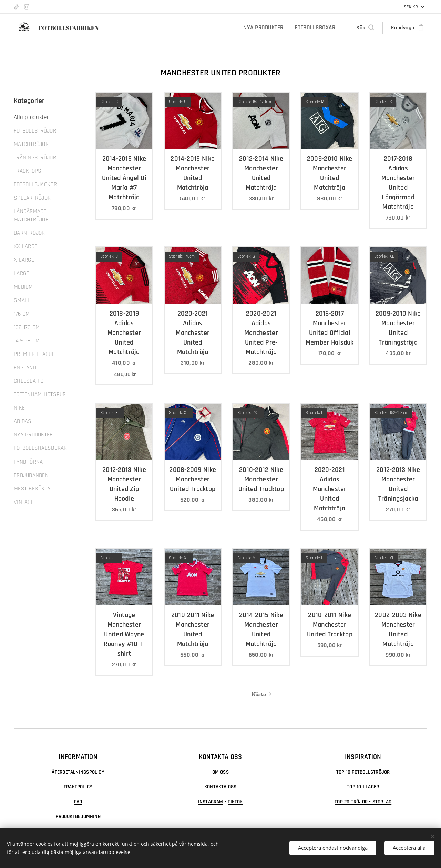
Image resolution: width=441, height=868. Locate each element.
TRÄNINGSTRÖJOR (35, 158)
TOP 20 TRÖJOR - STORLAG (363, 802)
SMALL (22, 300)
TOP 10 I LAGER (363, 787)
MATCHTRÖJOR (31, 144)
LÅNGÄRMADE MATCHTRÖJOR (31, 215)
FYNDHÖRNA (28, 462)
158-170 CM (27, 327)
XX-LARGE (25, 246)
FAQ (78, 802)
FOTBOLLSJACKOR (35, 184)
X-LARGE (24, 260)
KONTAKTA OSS (220, 787)
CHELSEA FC (29, 381)
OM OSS (220, 772)
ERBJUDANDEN (31, 475)
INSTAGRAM (211, 802)
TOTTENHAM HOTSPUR (40, 394)
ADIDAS (23, 421)
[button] (365, 28)
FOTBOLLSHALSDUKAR (40, 448)
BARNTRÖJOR (29, 233)
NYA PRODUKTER (33, 435)
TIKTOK (235, 802)
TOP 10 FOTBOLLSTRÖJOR (363, 772)
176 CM (22, 314)
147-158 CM (27, 341)
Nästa (259, 694)
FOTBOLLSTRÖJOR (35, 131)
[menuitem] (267, 28)
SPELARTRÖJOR (32, 198)
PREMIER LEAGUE (34, 354)
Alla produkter (31, 117)
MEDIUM (23, 287)
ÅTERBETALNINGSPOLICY (78, 772)
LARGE (21, 273)
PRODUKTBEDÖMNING (78, 817)
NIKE (19, 408)
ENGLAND (25, 368)
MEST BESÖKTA (32, 489)
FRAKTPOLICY (78, 787)
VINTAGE (24, 502)
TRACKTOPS (28, 171)
